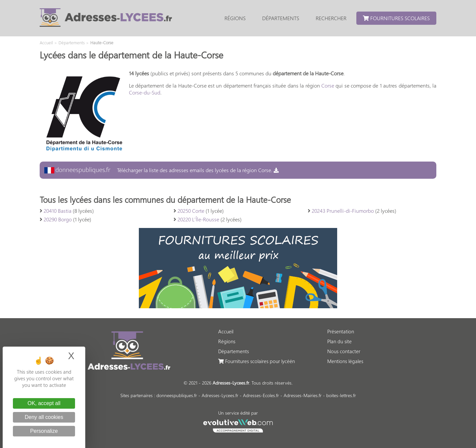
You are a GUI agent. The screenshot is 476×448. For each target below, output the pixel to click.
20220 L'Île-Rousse (198, 219)
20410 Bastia (58, 211)
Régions (235, 18)
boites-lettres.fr (341, 395)
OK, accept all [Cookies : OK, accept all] (44, 403)
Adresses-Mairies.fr (303, 395)
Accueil (226, 331)
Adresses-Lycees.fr (220, 395)
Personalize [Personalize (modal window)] (44, 431)
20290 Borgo (58, 219)
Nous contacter (344, 351)
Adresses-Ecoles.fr (261, 395)
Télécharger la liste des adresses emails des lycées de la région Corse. (161, 170)
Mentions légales (345, 361)
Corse (328, 85)
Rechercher (331, 18)
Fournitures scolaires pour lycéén (257, 361)
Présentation (341, 331)
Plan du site (339, 341)
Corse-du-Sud (145, 92)
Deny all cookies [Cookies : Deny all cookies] (44, 417)
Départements (281, 18)
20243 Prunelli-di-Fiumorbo (343, 211)
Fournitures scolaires (396, 18)
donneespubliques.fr (177, 395)
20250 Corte (191, 211)
